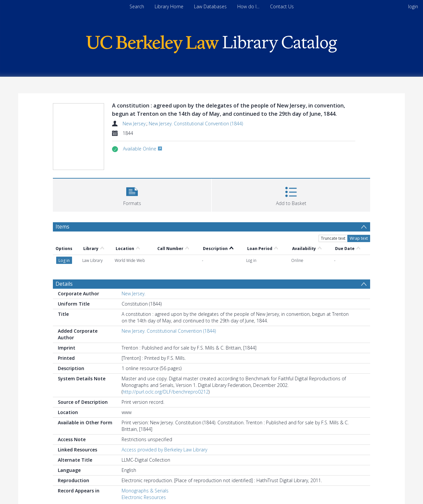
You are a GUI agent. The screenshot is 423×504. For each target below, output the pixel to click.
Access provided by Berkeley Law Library (164, 450)
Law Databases (210, 6)
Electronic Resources (144, 497)
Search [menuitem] (137, 6)
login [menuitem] (413, 6)
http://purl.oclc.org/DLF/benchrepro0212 (166, 392)
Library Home (169, 6)
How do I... (248, 6)
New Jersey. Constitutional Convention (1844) (196, 124)
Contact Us (282, 6)
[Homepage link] (211, 42)
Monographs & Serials (145, 491)
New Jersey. (135, 124)
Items (62, 227)
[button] (132, 194)
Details (64, 284)
